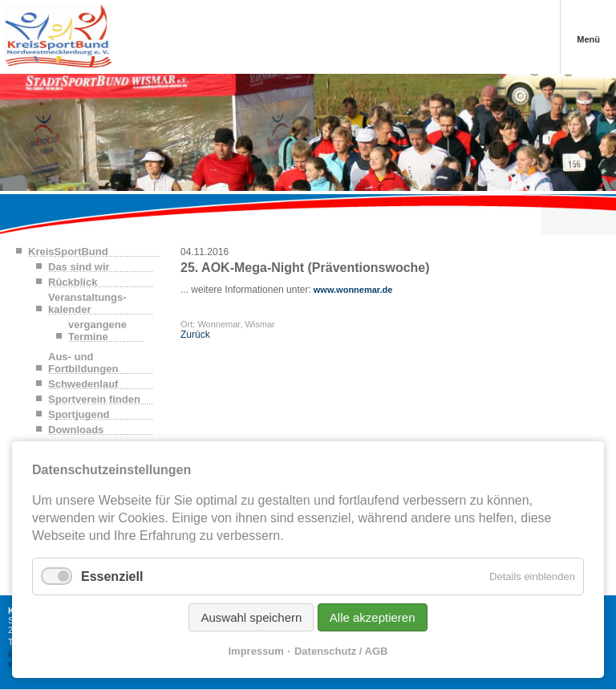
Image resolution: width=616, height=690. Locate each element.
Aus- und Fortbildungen (83, 363)
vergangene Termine (97, 331)
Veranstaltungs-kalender (87, 303)
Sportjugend (79, 414)
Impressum (256, 651)
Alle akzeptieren (373, 617)
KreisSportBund (68, 252)
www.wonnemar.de (352, 290)
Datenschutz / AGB (341, 651)
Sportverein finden (94, 399)
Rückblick (73, 282)
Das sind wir (79, 267)
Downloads (76, 430)
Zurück (195, 335)
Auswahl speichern (251, 617)
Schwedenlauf (83, 384)
